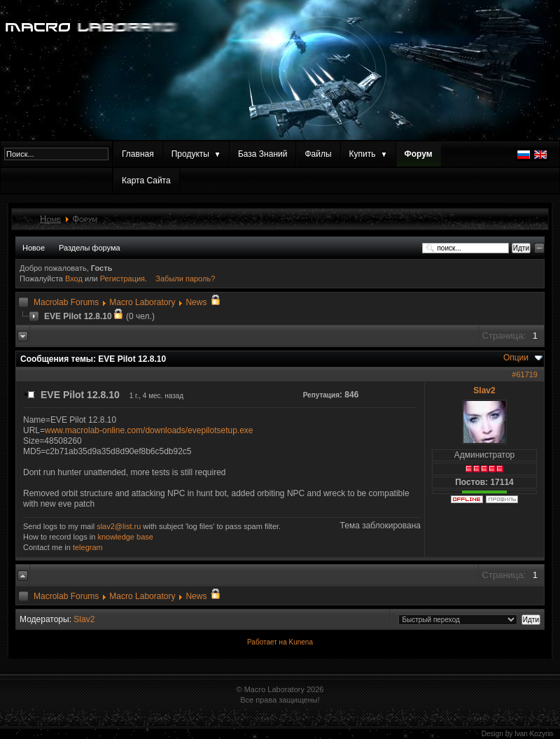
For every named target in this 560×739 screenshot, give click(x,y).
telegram (88, 547)
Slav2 (484, 390)
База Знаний (263, 154)
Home (50, 219)
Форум (419, 154)
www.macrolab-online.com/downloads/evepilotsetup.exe (149, 430)
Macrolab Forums (66, 302)
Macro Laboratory (142, 302)
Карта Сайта (146, 181)
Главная (138, 154)
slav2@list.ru (119, 526)
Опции (516, 358)
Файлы (318, 154)
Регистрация (122, 279)
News (196, 302)
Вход (75, 279)
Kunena (300, 642)
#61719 (525, 374)
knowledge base (125, 537)
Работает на (267, 642)
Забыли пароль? (185, 279)
